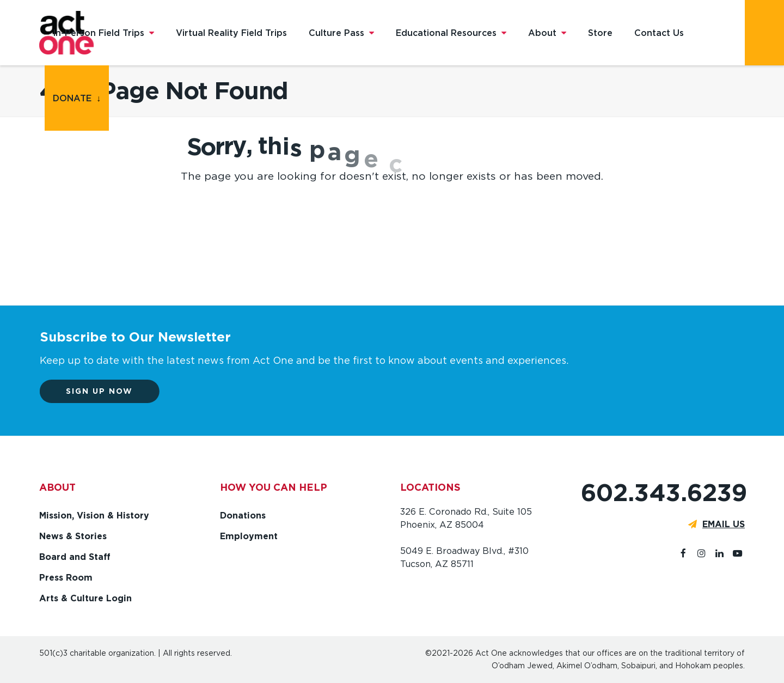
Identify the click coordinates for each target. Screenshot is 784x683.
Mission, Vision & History (94, 516)
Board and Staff (75, 557)
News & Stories (73, 536)
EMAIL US (724, 524)
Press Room (66, 578)
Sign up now (106, 391)
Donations (243, 516)
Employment (249, 536)
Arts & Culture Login (85, 598)
